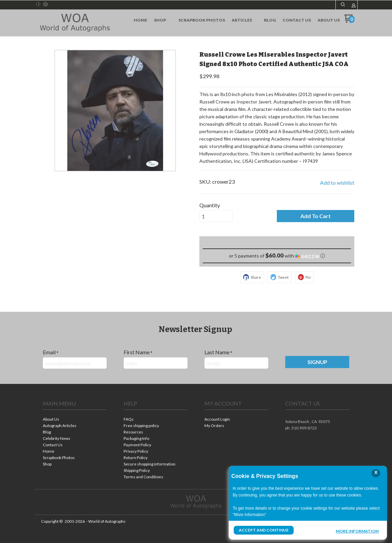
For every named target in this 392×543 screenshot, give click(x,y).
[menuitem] (140, 20)
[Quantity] (216, 216)
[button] (343, 4)
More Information (357, 531)
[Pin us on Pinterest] (45, 4)
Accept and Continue (264, 530)
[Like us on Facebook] (38, 4)
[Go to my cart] (349, 21)
